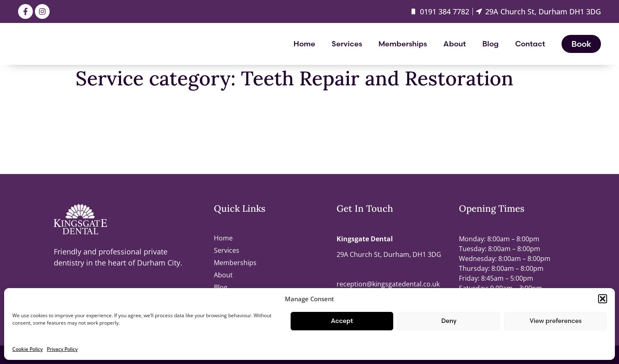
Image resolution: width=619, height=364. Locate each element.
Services (347, 44)
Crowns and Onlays (109, 160)
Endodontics (97, 134)
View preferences (556, 321)
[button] (603, 299)
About (455, 44)
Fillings (88, 108)
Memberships (403, 44)
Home (304, 44)
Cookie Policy (28, 349)
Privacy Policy (62, 349)
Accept (342, 321)
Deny (449, 321)
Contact (530, 44)
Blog (491, 44)
